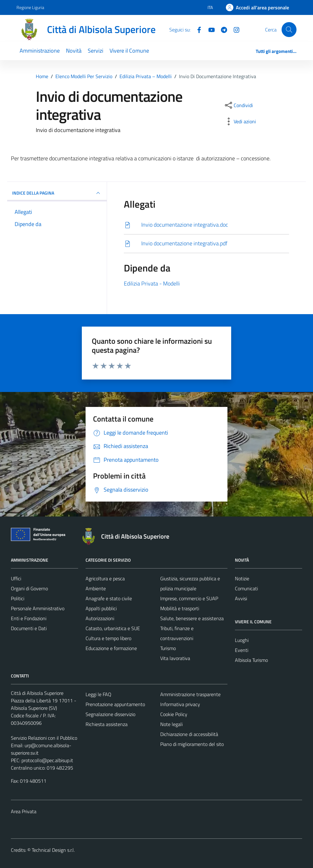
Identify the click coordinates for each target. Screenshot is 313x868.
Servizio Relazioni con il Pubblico (44, 738)
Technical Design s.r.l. (53, 850)
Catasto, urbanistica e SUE (113, 628)
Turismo (168, 648)
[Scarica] (206, 225)
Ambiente (96, 588)
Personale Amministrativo (38, 608)
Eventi (242, 650)
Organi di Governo (29, 588)
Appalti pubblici (101, 608)
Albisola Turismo (251, 660)
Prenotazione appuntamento (115, 704)
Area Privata (24, 811)
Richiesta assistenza (107, 724)
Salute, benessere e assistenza (192, 618)
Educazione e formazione (111, 648)
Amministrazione (40, 51)
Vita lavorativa (175, 658)
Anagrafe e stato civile (109, 598)
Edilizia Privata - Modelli (152, 283)
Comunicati (246, 588)
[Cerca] (289, 30)
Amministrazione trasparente (190, 694)
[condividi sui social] (238, 105)
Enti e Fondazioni (29, 618)
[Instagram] (234, 29)
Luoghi (242, 640)
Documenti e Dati (29, 628)
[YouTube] (209, 29)
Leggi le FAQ (98, 694)
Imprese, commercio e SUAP (189, 598)
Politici (18, 598)
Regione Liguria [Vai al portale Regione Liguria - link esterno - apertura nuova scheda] (30, 7)
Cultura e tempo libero (108, 638)
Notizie (242, 578)
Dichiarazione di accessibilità (189, 734)
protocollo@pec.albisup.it (47, 760)
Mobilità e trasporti (180, 608)
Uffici (16, 578)
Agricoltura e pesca (105, 578)
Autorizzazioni (100, 618)
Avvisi (241, 598)
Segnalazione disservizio (110, 714)
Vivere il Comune (129, 51)
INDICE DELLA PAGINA (57, 193)
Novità (74, 51)
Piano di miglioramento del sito (192, 744)
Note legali (171, 724)
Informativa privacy (180, 704)
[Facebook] (197, 29)
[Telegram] (222, 29)
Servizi (96, 51)
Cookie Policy (174, 714)
